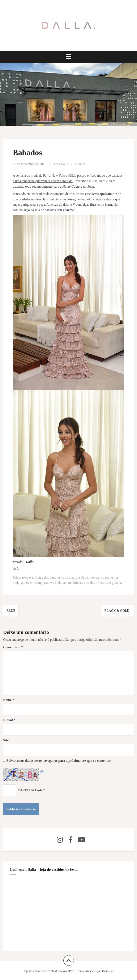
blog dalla (42, 577)
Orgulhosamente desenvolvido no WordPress (49, 971)
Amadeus (91, 971)
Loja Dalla (61, 164)
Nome (9, 700)
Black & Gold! (117, 611)
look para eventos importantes (33, 583)
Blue (11, 611)
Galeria (80, 164)
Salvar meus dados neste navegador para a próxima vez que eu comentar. (59, 761)
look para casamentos (104, 577)
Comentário (13, 647)
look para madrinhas (68, 583)
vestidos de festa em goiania (103, 583)
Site (6, 740)
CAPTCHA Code (30, 790)
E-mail (9, 720)
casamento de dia (61, 577)
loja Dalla (81, 577)
